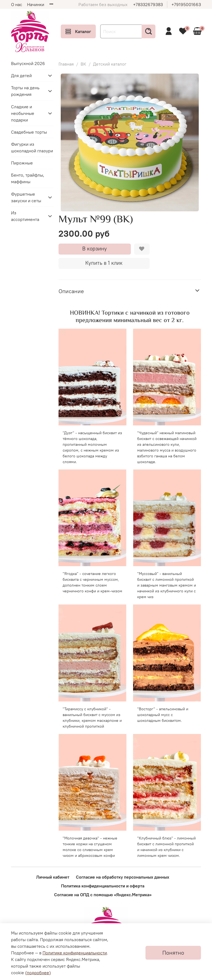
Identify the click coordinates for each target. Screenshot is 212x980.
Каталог (78, 31)
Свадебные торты (29, 132)
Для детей (21, 75)
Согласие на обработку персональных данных (123, 877)
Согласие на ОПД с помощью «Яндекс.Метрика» (103, 895)
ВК (83, 64)
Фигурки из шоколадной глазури (32, 147)
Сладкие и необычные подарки (23, 113)
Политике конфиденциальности (75, 953)
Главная (66, 64)
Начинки (36, 4)
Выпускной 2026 (28, 63)
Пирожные (22, 163)
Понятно (173, 953)
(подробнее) (38, 973)
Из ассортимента (25, 216)
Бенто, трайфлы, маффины (28, 178)
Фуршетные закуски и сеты (26, 197)
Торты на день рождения (25, 91)
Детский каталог (110, 64)
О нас (17, 4)
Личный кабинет (53, 877)
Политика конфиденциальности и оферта (103, 886)
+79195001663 (186, 4)
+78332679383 (148, 4)
